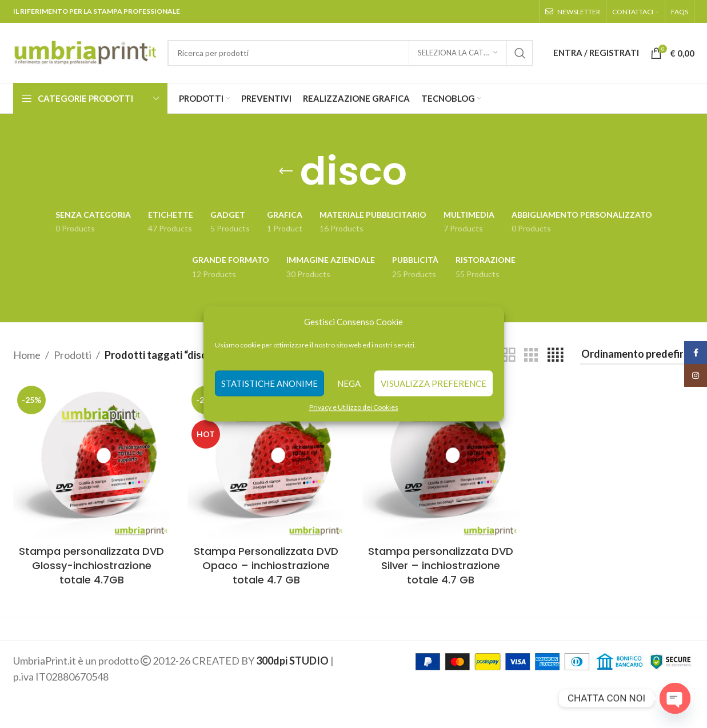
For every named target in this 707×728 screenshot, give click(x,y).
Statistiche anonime (269, 383)
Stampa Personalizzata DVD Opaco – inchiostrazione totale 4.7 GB (266, 565)
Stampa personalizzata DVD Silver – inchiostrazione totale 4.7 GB (441, 565)
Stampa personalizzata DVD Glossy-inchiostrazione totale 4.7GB (91, 565)
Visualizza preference (434, 383)
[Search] (350, 53)
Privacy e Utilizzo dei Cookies (354, 407)
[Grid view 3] (531, 355)
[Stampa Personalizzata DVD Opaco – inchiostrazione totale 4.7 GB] (266, 461)
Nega (349, 383)
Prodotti (73, 355)
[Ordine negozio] (637, 355)
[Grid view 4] (555, 355)
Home (27, 355)
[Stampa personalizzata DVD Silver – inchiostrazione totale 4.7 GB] (441, 461)
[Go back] (286, 171)
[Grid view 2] (508, 355)
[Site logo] (85, 51)
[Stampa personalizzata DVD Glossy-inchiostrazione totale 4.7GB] (92, 461)
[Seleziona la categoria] (458, 53)
